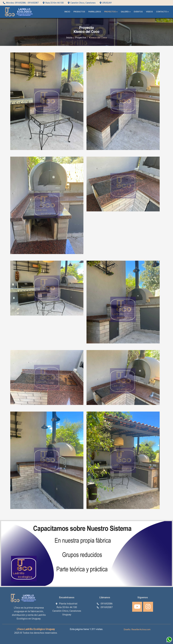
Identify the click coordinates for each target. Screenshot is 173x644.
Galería (125, 12)
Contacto (161, 12)
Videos (149, 12)
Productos (79, 12)
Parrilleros (95, 12)
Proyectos (110, 12)
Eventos (138, 12)
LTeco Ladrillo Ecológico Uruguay (36, 629)
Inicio (67, 12)
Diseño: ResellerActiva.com (137, 629)
